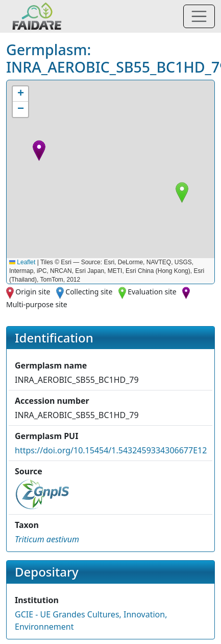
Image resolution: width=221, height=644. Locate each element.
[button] (182, 192)
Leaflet (22, 262)
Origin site (33, 292)
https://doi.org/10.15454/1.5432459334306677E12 (111, 450)
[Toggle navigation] (199, 16)
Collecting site (89, 292)
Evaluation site (152, 292)
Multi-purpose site (37, 304)
